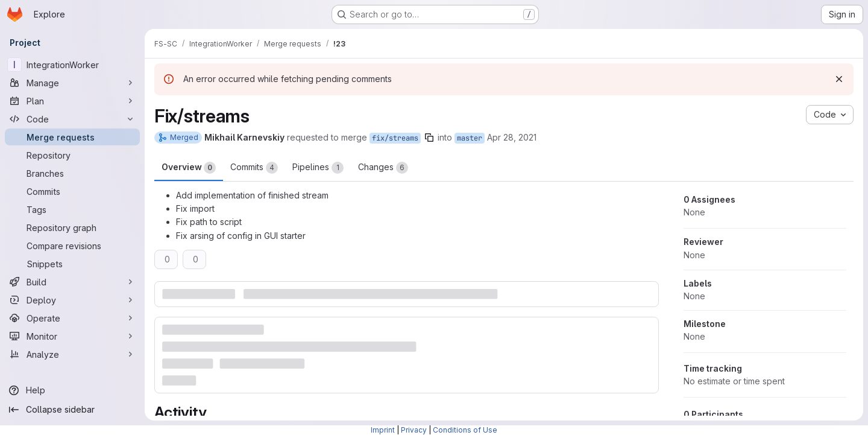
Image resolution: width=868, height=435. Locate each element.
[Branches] (72, 173)
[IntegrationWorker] (72, 65)
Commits (254, 168)
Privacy (414, 430)
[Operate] (72, 318)
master (470, 138)
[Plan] (72, 101)
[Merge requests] (72, 137)
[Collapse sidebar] (72, 410)
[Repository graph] (72, 227)
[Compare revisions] (72, 246)
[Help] (72, 390)
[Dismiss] (839, 79)
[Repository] (72, 155)
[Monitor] (72, 336)
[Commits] (72, 191)
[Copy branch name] (429, 138)
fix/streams (395, 138)
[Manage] (72, 83)
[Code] (72, 119)
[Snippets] (72, 264)
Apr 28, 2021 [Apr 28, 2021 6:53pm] (512, 137)
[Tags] (72, 209)
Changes (383, 168)
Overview (189, 168)
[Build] (72, 282)
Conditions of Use (465, 430)
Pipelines (318, 168)
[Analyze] (72, 354)
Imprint (383, 430)
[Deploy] (72, 300)
